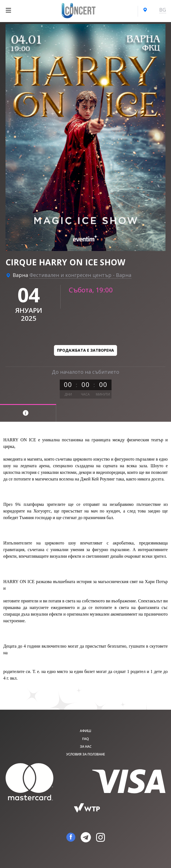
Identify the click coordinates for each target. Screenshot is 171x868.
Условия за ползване (85, 754)
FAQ (86, 739)
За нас (86, 747)
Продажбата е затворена (85, 350)
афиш (85, 731)
